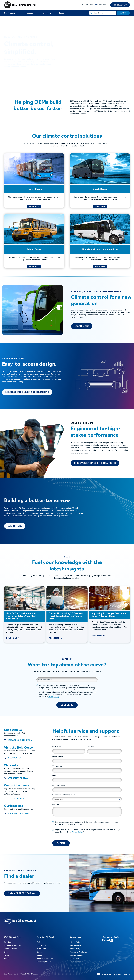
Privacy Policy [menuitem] (75, 942)
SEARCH (123, 13)
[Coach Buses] (100, 181)
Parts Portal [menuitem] (42, 949)
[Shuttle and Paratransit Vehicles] (100, 241)
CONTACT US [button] (120, 5)
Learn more (16, 526)
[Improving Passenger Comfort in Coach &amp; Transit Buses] (110, 614)
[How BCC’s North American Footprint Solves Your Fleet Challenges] (24, 614)
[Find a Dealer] (86, 5)
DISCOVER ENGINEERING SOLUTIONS (95, 463)
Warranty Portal (18, 778)
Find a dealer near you (22, 894)
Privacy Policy (54, 697)
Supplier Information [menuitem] (45, 959)
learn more (83, 326)
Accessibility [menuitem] (75, 949)
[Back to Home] (16, 5)
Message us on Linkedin (19, 740)
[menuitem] (11, 13)
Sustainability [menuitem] (75, 959)
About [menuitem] (7, 959)
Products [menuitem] (29, 13)
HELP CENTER (15, 758)
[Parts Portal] (101, 5)
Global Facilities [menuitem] (10, 949)
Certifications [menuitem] (75, 962)
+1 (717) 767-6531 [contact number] (16, 798)
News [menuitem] (6, 955)
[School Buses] (34, 241)
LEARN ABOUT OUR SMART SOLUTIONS (29, 392)
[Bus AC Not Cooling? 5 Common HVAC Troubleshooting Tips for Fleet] (67, 614)
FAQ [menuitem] (39, 942)
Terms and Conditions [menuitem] (78, 952)
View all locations (19, 813)
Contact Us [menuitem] (41, 946)
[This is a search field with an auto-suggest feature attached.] (102, 13)
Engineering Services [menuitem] (12, 946)
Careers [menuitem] (40, 952)
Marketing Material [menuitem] (44, 962)
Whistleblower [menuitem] (75, 946)
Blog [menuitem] (6, 952)
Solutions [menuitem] (8, 942)
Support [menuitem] (40, 955)
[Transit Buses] (34, 181)
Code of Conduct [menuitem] (76, 955)
